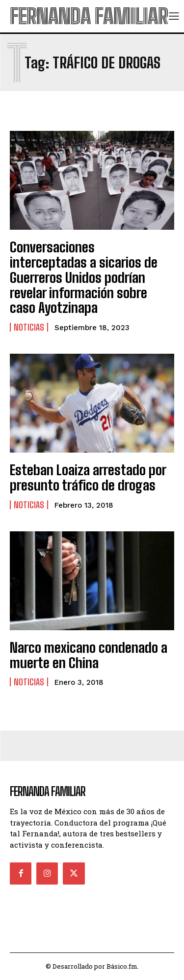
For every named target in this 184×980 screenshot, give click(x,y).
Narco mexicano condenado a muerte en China (89, 655)
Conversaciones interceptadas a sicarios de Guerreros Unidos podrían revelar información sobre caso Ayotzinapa (84, 277)
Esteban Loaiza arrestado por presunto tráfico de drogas (88, 477)
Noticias (29, 327)
